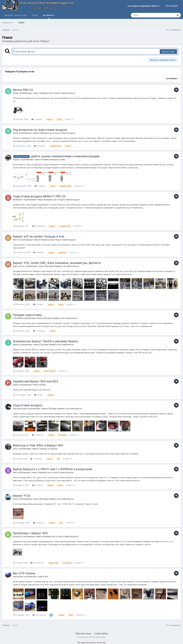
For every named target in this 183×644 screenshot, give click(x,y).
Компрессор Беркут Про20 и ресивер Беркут (46, 341)
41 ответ (38, 304)
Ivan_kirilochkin (20, 408)
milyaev (16, 159)
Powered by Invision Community (91, 637)
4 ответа (40, 186)
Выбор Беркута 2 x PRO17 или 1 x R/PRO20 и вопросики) (53, 469)
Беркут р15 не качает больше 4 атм (39, 236)
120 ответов (39, 615)
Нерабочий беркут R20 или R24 (35, 381)
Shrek (16, 93)
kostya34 (17, 536)
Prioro (16, 499)
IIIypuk (16, 344)
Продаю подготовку (27, 315)
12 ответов (39, 331)
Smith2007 (18, 200)
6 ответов (39, 523)
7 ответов (36, 459)
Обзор (35, 15)
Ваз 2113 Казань (24, 573)
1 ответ (39, 395)
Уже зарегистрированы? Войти (144, 6)
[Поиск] (147, 15)
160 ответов (37, 563)
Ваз (46, 576)
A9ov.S (16, 240)
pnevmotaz (18, 576)
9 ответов (38, 435)
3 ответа (38, 252)
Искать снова (168, 52)
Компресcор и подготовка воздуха (57, 93)
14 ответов (38, 226)
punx (15, 449)
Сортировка (172, 79)
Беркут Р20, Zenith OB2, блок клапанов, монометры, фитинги (57, 263)
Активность (49, 16)
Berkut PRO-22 (23, 90)
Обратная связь (83, 633)
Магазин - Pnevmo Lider (16, 15)
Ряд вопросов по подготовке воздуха (40, 130)
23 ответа (40, 146)
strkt (15, 472)
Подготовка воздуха (28, 405)
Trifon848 (18, 318)
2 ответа (37, 119)
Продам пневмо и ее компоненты (62, 266)
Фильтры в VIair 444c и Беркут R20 (38, 445)
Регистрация (172, 6)
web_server (18, 266)
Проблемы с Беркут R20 (30, 533)
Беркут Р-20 (22, 496)
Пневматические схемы (53, 159)
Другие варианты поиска (163, 60)
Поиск (21, 22)
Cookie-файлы (101, 633)
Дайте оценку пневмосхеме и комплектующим (65, 156)
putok (16, 385)
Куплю (43, 385)
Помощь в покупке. (48, 449)
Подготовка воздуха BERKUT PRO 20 (39, 196)
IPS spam (81, 643)
